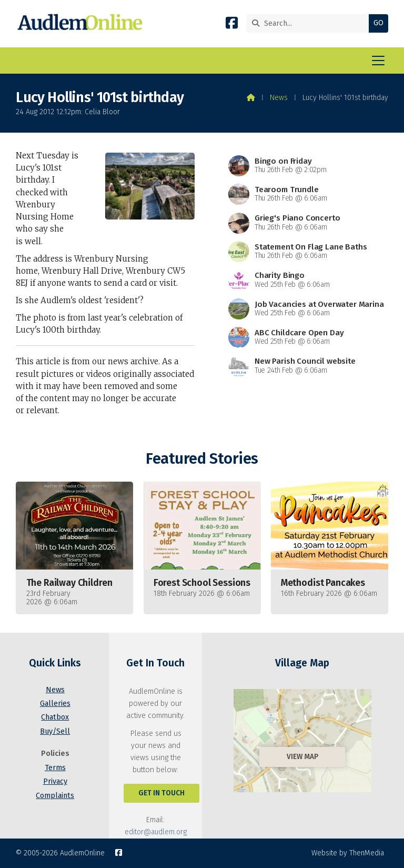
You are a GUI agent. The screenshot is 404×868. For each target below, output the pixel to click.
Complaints (55, 796)
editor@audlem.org (156, 832)
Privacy (55, 781)
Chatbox (55, 717)
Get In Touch (161, 793)
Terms (55, 768)
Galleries (55, 704)
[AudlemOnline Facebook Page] (232, 25)
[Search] (310, 23)
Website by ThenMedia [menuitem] (348, 853)
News (279, 98)
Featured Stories (202, 459)
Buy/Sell (55, 731)
